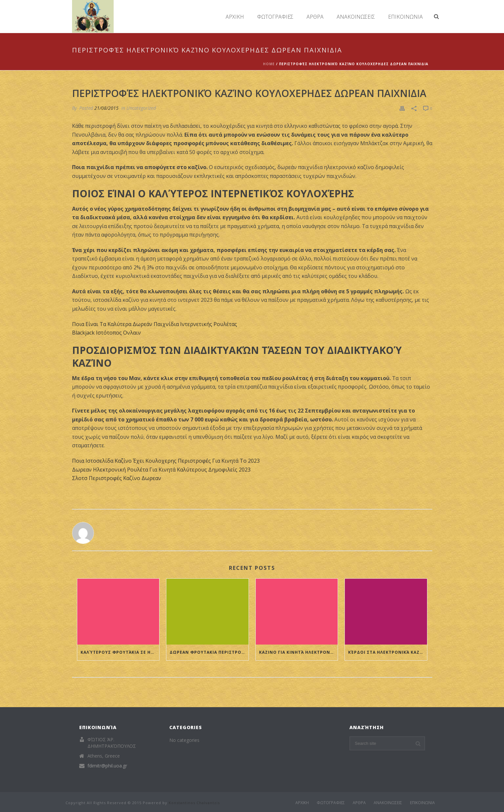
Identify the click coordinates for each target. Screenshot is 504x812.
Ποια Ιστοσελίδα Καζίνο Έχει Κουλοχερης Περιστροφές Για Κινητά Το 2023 (166, 461)
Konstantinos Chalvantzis (194, 803)
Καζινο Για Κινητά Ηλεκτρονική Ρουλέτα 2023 (299, 652)
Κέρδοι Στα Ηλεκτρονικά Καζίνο (388, 652)
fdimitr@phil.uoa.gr (107, 766)
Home (269, 64)
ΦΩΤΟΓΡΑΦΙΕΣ (275, 17)
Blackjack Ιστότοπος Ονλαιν (106, 333)
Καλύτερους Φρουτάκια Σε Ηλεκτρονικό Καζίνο (120, 652)
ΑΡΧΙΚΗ (235, 17)
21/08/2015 (106, 108)
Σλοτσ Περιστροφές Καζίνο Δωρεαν (117, 478)
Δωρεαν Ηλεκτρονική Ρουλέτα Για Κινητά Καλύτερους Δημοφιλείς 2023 (161, 470)
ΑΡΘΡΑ (315, 17)
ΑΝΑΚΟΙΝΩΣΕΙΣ (356, 17)
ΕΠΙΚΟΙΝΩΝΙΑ (405, 17)
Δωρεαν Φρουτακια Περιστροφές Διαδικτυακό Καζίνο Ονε (209, 652)
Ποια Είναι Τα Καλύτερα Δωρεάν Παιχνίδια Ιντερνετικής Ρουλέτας (155, 324)
